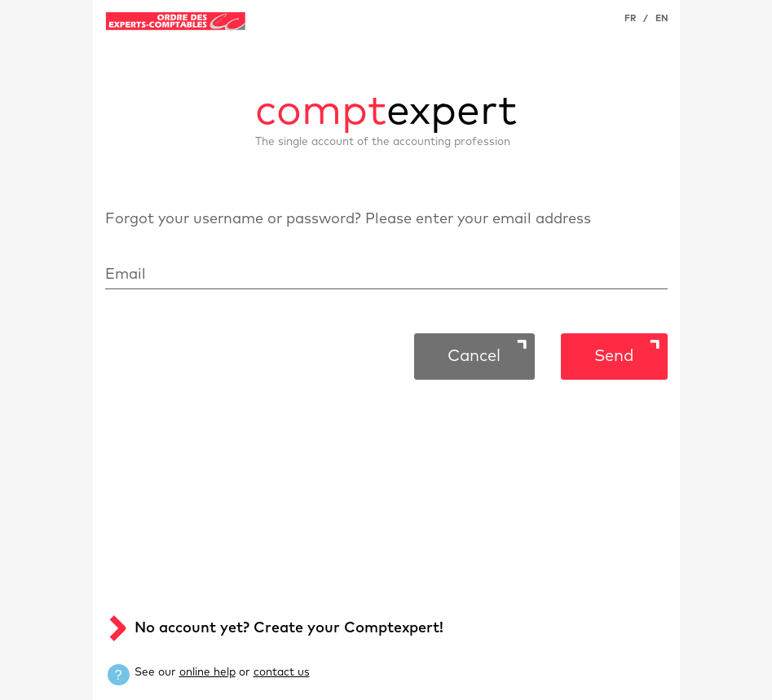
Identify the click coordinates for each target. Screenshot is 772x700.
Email (126, 275)
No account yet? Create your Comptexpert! (289, 628)
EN (662, 18)
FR (630, 18)
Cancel (474, 356)
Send (614, 356)
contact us (282, 672)
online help (207, 672)
